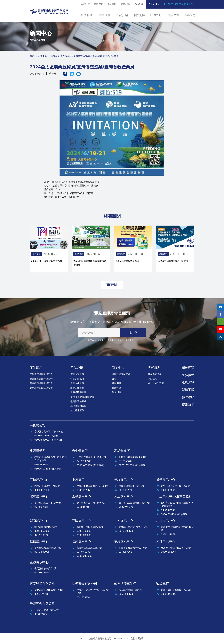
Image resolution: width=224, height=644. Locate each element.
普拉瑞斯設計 (138, 638)
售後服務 (86, 15)
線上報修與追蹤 (156, 383)
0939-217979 (168, 534)
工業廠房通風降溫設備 (41, 374)
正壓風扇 (112, 340)
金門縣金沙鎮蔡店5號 (45, 568)
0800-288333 (84, 535)
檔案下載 (99, 4)
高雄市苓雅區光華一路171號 (133, 548)
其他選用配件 (77, 410)
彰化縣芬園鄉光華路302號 (90, 527)
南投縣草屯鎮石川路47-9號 (49, 431)
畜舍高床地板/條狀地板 (82, 397)
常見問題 (116, 392)
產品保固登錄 (155, 374)
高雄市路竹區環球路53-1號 (132, 457)
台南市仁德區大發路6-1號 (48, 548)
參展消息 (66, 254)
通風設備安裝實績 (121, 374)
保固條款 (152, 379)
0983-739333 (84, 531)
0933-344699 (169, 594)
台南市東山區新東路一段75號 (176, 590)
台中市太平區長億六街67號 (91, 503)
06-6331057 (41, 614)
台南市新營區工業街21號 (47, 610)
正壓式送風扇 (77, 374)
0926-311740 (41, 594)
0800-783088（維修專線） (133, 465)
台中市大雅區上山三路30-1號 (91, 457)
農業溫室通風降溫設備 (41, 379)
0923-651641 (168, 490)
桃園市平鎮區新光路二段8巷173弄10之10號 (51, 459)
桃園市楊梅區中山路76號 (132, 486)
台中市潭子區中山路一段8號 (175, 486)
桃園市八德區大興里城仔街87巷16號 (93, 592)
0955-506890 (126, 594)
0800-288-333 (84, 556)
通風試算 (85, 4)
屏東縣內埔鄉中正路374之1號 (176, 548)
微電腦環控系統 (78, 401)
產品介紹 (122, 15)
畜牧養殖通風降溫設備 (41, 383)
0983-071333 (126, 507)
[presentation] (25, 250)
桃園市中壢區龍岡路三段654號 (92, 486)
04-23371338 (168, 510)
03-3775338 (83, 597)
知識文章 (174, 15)
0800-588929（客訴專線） (49, 440)
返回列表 (112, 285)
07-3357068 (125, 552)
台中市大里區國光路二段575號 (134, 503)
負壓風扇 (102, 340)
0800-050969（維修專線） (91, 465)
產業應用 (104, 15)
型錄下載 (188, 390)
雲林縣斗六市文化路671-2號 (133, 527)
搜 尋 (133, 333)
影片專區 (112, 4)
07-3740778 (83, 552)
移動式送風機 (77, 379)
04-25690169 (84, 461)
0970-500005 (42, 552)
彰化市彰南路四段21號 (46, 527)
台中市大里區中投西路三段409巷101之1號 (177, 504)
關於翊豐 (140, 15)
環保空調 (130, 340)
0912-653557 (84, 507)
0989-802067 (169, 552)
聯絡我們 (189, 15)
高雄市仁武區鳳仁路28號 (89, 548)
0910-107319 (126, 490)
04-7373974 (41, 535)
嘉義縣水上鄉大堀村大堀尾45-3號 (177, 529)
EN (150, 4)
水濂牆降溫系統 (78, 392)
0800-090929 (42, 531)
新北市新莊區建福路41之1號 (49, 590)
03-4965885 (41, 465)
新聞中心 (156, 15)
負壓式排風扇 (77, 383)
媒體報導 (116, 388)
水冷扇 (121, 340)
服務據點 (125, 4)
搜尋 (138, 4)
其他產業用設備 (78, 406)
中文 (158, 4)
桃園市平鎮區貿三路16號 (47, 486)
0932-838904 (42, 573)
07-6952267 (125, 461)
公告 (114, 379)
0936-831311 (41, 507)
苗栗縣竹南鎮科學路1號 (131, 590)
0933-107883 (42, 490)
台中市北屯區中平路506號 (48, 503)
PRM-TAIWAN (121, 638)
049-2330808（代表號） (48, 436)
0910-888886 (126, 531)
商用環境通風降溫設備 (41, 388)
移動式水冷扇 (77, 388)
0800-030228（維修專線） (175, 514)
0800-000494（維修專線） (49, 469)
